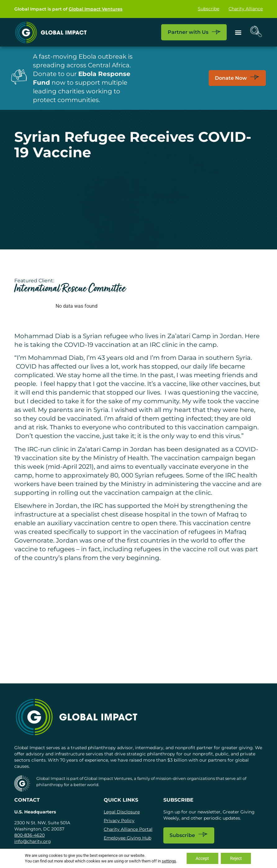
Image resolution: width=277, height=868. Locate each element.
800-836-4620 (30, 835)
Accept (202, 858)
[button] (238, 32)
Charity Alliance (246, 9)
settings (169, 861)
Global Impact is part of (68, 9)
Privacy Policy (119, 821)
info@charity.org (33, 841)
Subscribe (209, 9)
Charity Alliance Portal (128, 829)
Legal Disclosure (122, 812)
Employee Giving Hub (127, 838)
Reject (236, 858)
